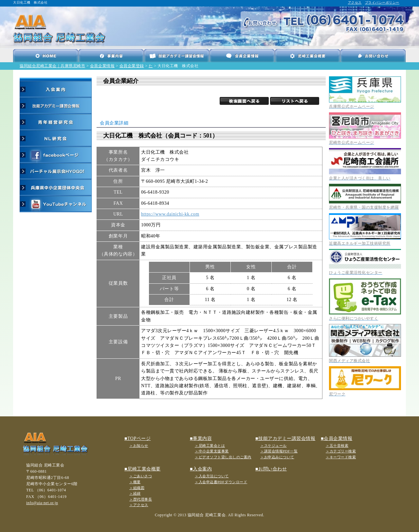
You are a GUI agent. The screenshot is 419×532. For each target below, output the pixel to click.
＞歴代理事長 (141, 499)
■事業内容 (201, 438)
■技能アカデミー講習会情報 (285, 438)
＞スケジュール (273, 446)
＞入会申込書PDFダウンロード (221, 482)
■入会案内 (201, 469)
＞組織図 (137, 488)
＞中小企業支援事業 (212, 451)
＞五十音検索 (337, 446)
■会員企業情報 (337, 438)
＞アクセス (139, 505)
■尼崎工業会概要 (143, 469)
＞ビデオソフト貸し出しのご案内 (223, 457)
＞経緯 (135, 493)
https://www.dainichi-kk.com (170, 214)
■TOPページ (137, 438)
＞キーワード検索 (341, 457)
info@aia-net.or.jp (42, 503)
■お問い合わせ (271, 469)
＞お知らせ (139, 446)
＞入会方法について (212, 476)
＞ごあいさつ (141, 476)
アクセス (355, 2)
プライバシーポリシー (382, 2)
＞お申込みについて (277, 457)
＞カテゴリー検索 (341, 451)
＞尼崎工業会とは (210, 446)
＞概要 (135, 482)
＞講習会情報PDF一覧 (279, 451)
